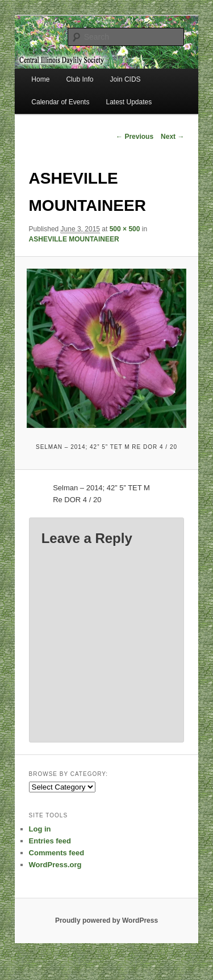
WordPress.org (55, 865)
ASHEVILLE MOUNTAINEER (74, 239)
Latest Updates (129, 102)
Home (40, 79)
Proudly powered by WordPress (106, 920)
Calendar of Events (60, 102)
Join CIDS (126, 79)
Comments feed (57, 853)
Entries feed (50, 841)
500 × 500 (125, 229)
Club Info (80, 79)
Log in (40, 829)
